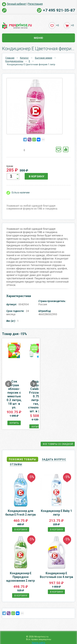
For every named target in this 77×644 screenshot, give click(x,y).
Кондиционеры (14, 61)
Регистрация (35, 4)
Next (60, 376)
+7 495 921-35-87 (59, 10)
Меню (38, 38)
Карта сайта (38, 643)
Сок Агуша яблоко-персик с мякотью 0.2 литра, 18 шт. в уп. (21, 387)
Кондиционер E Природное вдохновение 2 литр (21, 562)
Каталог (24, 58)
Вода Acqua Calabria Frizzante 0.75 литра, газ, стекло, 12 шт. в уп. (56, 389)
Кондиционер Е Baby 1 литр (56, 498)
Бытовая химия (44, 58)
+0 (57, 25)
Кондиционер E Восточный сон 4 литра (56, 560)
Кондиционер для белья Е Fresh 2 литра (21, 498)
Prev (8, 376)
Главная (10, 58)
